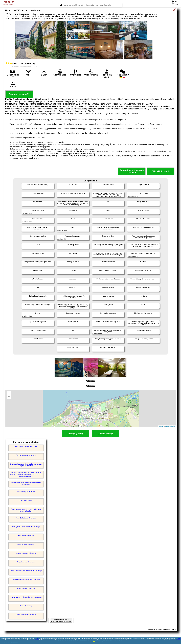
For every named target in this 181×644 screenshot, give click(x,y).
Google (37, 639)
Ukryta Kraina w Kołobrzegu (26, 562)
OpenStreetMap (170, 426)
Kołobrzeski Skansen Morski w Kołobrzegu (26, 580)
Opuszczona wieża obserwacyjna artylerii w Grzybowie (26, 484)
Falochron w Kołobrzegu (26, 536)
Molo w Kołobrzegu (26, 606)
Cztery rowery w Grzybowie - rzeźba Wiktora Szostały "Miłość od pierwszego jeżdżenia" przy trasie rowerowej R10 (26, 475)
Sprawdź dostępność (19, 94)
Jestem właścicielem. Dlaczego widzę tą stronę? (61, 620)
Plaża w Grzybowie (26, 500)
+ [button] (9, 393)
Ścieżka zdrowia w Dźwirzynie (26, 455)
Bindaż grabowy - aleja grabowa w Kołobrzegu (26, 597)
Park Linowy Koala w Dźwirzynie (26, 446)
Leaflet (161, 426)
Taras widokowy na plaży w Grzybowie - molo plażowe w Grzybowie (26, 510)
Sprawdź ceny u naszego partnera (132, 171)
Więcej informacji (161, 171)
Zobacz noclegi (106, 434)
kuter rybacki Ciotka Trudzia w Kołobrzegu (26, 527)
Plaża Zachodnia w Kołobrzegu (26, 518)
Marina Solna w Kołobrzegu (26, 588)
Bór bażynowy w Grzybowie (26, 492)
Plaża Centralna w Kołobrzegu (26, 615)
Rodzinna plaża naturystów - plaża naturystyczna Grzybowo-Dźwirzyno (26, 465)
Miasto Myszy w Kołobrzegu (26, 544)
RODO (178, 639)
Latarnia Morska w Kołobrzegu (26, 553)
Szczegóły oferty (75, 434)
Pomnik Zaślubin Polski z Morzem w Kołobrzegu (26, 571)
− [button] (9, 397)
